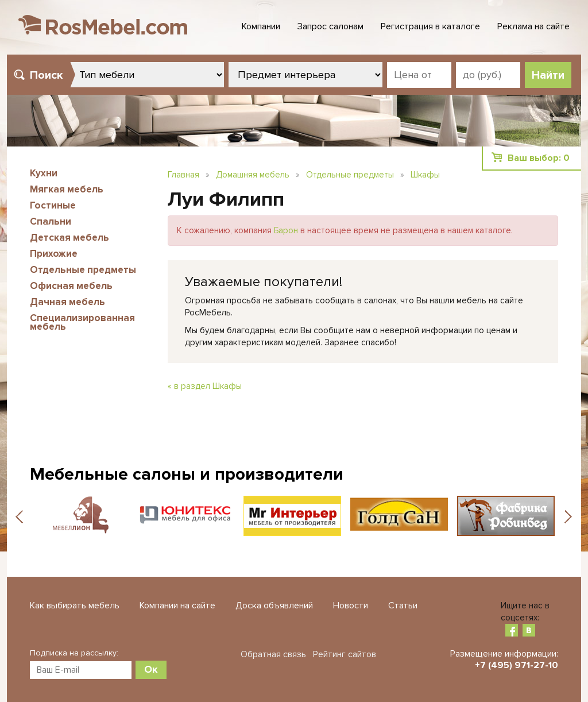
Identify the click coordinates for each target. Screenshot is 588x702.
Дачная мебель (67, 302)
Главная (183, 175)
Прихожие (54, 254)
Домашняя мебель (253, 175)
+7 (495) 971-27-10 (517, 665)
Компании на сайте (177, 605)
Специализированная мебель (82, 322)
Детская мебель (69, 238)
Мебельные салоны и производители (187, 474)
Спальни (51, 221)
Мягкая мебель (67, 189)
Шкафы (425, 175)
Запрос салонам (330, 26)
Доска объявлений (274, 605)
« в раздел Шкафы (205, 386)
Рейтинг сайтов (345, 654)
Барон (286, 230)
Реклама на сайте (533, 26)
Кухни (44, 173)
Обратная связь (273, 654)
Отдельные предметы (83, 270)
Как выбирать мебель (75, 605)
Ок (151, 669)
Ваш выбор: (539, 158)
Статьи (403, 605)
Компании (261, 26)
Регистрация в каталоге (430, 26)
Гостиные (53, 205)
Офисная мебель (71, 286)
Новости (351, 605)
